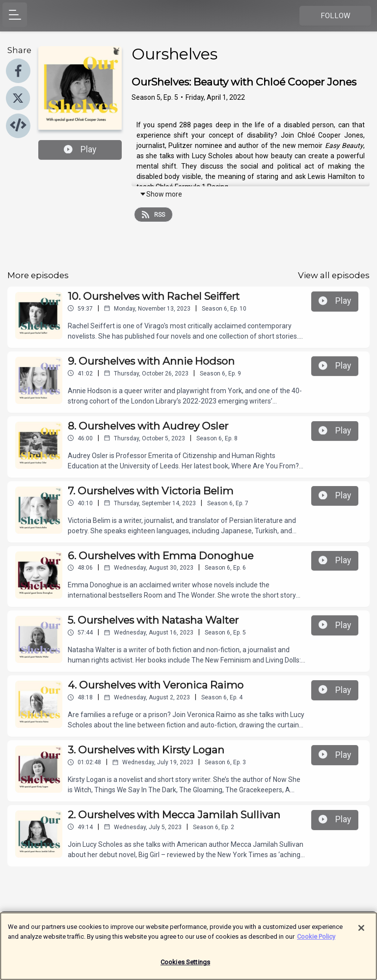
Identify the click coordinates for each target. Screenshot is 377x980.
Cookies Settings (185, 967)
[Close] (361, 933)
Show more (161, 194)
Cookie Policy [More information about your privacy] (316, 941)
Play (80, 149)
